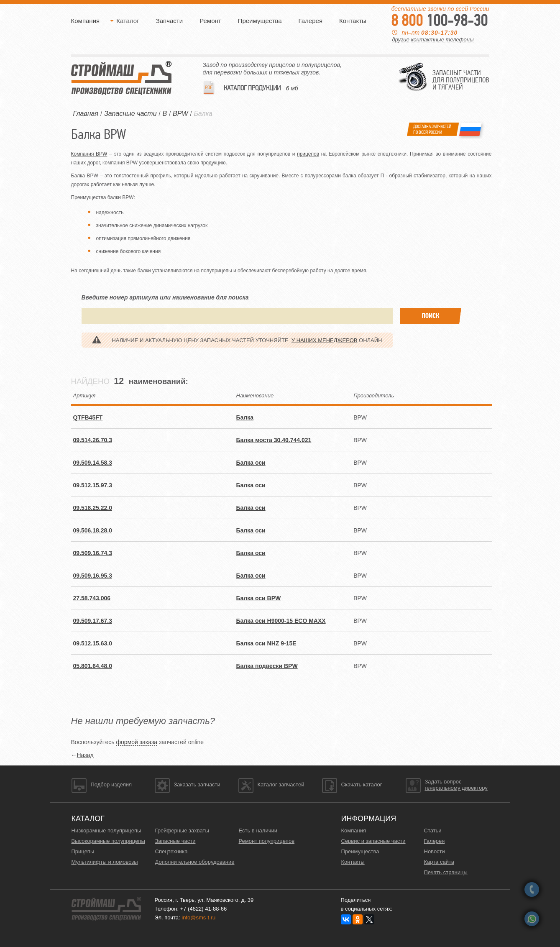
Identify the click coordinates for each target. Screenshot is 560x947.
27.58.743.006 (92, 598)
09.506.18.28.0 (93, 530)
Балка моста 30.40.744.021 (274, 440)
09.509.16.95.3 (93, 576)
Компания (86, 21)
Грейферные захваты (182, 831)
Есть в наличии (258, 831)
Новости (435, 851)
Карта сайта (439, 862)
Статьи (433, 831)
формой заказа (137, 742)
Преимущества (260, 21)
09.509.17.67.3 (93, 621)
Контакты (353, 21)
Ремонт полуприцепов (267, 841)
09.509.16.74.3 (93, 553)
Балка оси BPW (259, 598)
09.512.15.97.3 (93, 485)
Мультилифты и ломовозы (105, 862)
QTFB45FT (88, 417)
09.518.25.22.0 (93, 508)
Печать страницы (446, 872)
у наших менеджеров (325, 340)
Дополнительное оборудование (195, 862)
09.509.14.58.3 (93, 463)
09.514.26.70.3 (93, 440)
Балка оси (251, 463)
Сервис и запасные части (373, 841)
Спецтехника (171, 851)
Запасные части (175, 841)
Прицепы (83, 851)
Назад (85, 755)
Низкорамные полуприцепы (106, 831)
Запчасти (169, 21)
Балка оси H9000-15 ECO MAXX (281, 621)
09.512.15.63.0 (93, 643)
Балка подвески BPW (267, 666)
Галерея (310, 21)
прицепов (308, 154)
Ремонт (210, 21)
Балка (203, 114)
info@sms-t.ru (198, 918)
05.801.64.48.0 (93, 666)
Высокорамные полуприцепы (108, 841)
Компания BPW (89, 154)
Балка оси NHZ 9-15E (266, 643)
